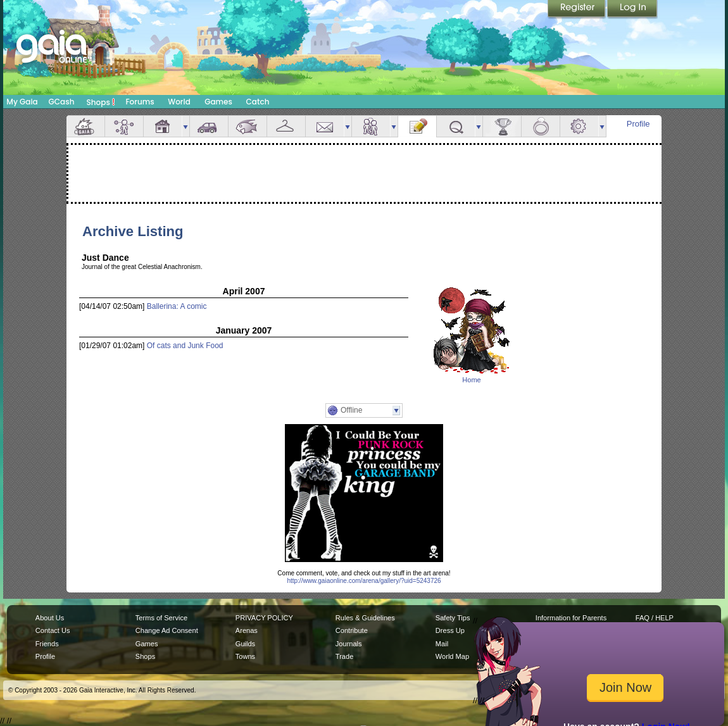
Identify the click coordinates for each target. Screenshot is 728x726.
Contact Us (53, 630)
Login (632, 9)
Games (218, 102)
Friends (371, 126)
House (163, 126)
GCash (62, 102)
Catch (258, 102)
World (179, 102)
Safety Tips (453, 618)
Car (209, 126)
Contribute (352, 630)
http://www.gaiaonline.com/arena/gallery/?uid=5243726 (364, 581)
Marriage (541, 126)
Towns (245, 656)
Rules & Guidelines (365, 618)
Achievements (502, 126)
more (185, 126)
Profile (638, 124)
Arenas (247, 630)
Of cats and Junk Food (185, 346)
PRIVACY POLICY (264, 618)
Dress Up (450, 630)
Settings (579, 126)
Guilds (245, 644)
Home (471, 380)
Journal (417, 126)
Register (577, 9)
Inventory (286, 126)
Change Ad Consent (167, 630)
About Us (50, 618)
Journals (349, 644)
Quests (456, 126)
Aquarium (248, 126)
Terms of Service (161, 618)
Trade (344, 656)
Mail (325, 126)
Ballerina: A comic (177, 306)
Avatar (124, 126)
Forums (140, 102)
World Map (452, 656)
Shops (101, 102)
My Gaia (22, 102)
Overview (85, 126)
